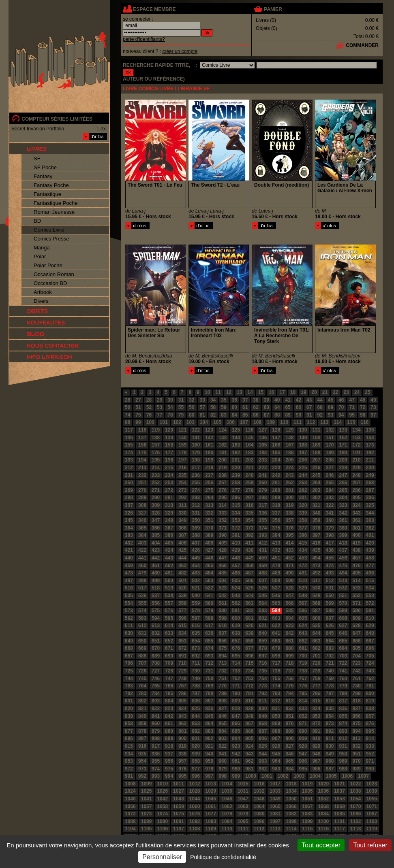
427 (209, 550)
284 (330, 490)
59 (224, 407)
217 (196, 468)
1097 (275, 821)
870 (289, 723)
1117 (339, 829)
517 (142, 588)
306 (370, 498)
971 (370, 761)
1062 (227, 806)
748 (182, 679)
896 (129, 738)
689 (156, 656)
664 (330, 641)
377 (303, 528)
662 (303, 641)
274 (196, 490)
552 (357, 596)
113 (324, 422)
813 (289, 701)
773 (263, 686)
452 (289, 558)
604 (289, 618)
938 (182, 754)
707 (142, 663)
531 (330, 588)
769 (209, 686)
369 (196, 528)
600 (236, 618)
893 (343, 731)
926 (276, 746)
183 (249, 453)
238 (223, 475)
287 (370, 490)
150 (316, 438)
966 (303, 761)
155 (129, 445)
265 (330, 483)
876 (370, 723)
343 (357, 513)
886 (249, 731)
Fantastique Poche (56, 203)
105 (217, 422)
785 (169, 694)
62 (256, 407)
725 (129, 671)
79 (181, 415)
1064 (259, 806)
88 (277, 415)
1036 (323, 791)
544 (249, 596)
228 (343, 468)
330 (182, 513)
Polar (40, 256)
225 (303, 468)
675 (223, 648)
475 (343, 566)
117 (129, 430)
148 (289, 438)
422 (142, 550)
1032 (259, 791)
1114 (291, 829)
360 (330, 520)
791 (249, 694)
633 (169, 633)
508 (276, 581)
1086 (356, 814)
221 (249, 468)
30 (170, 400)
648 (370, 633)
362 (357, 520)
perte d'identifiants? (144, 39)
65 (288, 407)
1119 (372, 829)
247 (343, 475)
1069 (339, 806)
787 (196, 694)
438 (357, 550)
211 (370, 460)
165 (263, 445)
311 (182, 505)
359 (316, 520)
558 (182, 603)
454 (316, 558)
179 (196, 453)
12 (229, 392)
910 (316, 738)
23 (346, 392)
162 (223, 445)
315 (236, 505)
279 (263, 490)
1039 (372, 791)
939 (196, 754)
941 (223, 754)
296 (236, 498)
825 (196, 708)
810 (249, 701)
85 (245, 415)
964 (276, 761)
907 (276, 738)
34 (213, 400)
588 (330, 611)
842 (169, 716)
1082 (291, 814)
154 (370, 438)
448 (236, 558)
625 (316, 625)
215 (169, 468)
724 (370, 663)
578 (196, 611)
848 (249, 716)
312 (196, 505)
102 (177, 422)
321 (316, 505)
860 (156, 723)
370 (209, 528)
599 (223, 618)
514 (357, 581)
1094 (227, 821)
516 (129, 588)
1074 (162, 814)
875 (357, 723)
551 (343, 596)
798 (343, 694)
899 (169, 738)
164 (249, 445)
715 (249, 663)
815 (316, 701)
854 (330, 716)
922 (223, 746)
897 (142, 738)
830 (263, 708)
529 (303, 588)
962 (249, 761)
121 (182, 430)
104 (204, 422)
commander (362, 45)
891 (316, 731)
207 (316, 460)
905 (249, 738)
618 (223, 625)
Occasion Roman (54, 274)
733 (236, 671)
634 (182, 633)
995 (182, 776)
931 (343, 746)
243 (289, 475)
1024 (130, 791)
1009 (147, 784)
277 (236, 490)
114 (338, 422)
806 (196, 701)
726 (142, 671)
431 (263, 550)
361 (343, 520)
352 (223, 520)
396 (303, 535)
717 (276, 663)
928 (303, 746)
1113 (275, 829)
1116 (323, 829)
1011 (179, 784)
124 (223, 430)
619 (236, 625)
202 (249, 460)
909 (303, 738)
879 (156, 731)
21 (325, 392)
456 (343, 558)
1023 (372, 784)
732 (223, 671)
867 (249, 723)
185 (276, 453)
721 (330, 663)
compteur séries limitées (57, 119)
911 (330, 738)
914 (370, 738)
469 (263, 566)
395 (289, 535)
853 (316, 716)
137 (142, 438)
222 (263, 468)
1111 (243, 829)
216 (182, 468)
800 (370, 694)
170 (330, 445)
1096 (259, 821)
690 (169, 656)
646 (343, 633)
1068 (323, 806)
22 (335, 392)
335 (249, 513)
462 (169, 566)
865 (223, 723)
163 (236, 445)
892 (330, 731)
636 (209, 633)
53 (160, 407)
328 (156, 513)
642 (289, 633)
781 (370, 686)
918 (169, 746)
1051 (307, 799)
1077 (211, 814)
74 (127, 415)
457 (357, 558)
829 (249, 708)
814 (303, 701)
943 (249, 754)
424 (169, 550)
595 (169, 618)
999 (236, 776)
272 (169, 490)
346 (142, 520)
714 (236, 663)
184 (263, 453)
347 (156, 520)
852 (303, 716)
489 (276, 573)
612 (142, 625)
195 (156, 460)
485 (223, 573)
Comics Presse (51, 239)
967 (316, 761)
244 (303, 475)
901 (196, 738)
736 (276, 671)
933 (370, 746)
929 (316, 746)
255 (196, 483)
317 (263, 505)
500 (169, 581)
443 (169, 558)
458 (370, 558)
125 (236, 430)
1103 (372, 821)
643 (303, 633)
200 (223, 460)
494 (343, 573)
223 (276, 468)
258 (236, 483)
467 (236, 566)
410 (236, 543)
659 (263, 641)
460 (142, 566)
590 (357, 611)
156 (142, 445)
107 (244, 422)
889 (289, 731)
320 (303, 505)
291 (169, 498)
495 (357, 573)
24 (357, 392)
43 (309, 400)
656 (223, 641)
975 (169, 769)
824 (182, 708)
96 (363, 415)
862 (182, 723)
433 (289, 550)
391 (236, 535)
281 (289, 490)
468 (249, 566)
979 (223, 769)
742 (357, 671)
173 (370, 445)
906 (263, 738)
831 (276, 708)
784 (156, 694)
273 (182, 490)
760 (343, 679)
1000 (251, 776)
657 (236, 641)
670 (156, 648)
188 (316, 453)
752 (236, 679)
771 (236, 686)
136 (129, 438)
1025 (147, 791)
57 (202, 407)
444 (182, 558)
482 (182, 573)
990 (370, 769)
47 (352, 400)
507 (263, 581)
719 (303, 663)
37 (245, 400)
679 (276, 648)
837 (357, 708)
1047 (243, 799)
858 (129, 723)
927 (289, 746)
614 (169, 625)
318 (276, 505)
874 (343, 723)
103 (191, 422)
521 (196, 588)
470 (276, 566)
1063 (243, 806)
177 (169, 453)
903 (223, 738)
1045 (211, 799)
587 (316, 611)
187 (303, 453)
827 (223, 708)
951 (357, 754)
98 (127, 422)
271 (156, 490)
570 (343, 603)
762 (370, 679)
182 (236, 453)
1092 (195, 821)
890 (303, 731)
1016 (259, 784)
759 (330, 679)
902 (209, 738)
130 (303, 430)
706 (129, 663)
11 (218, 392)
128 (276, 430)
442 (156, 558)
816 (330, 701)
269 (129, 490)
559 (196, 603)
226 (316, 468)
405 (169, 543)
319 (289, 505)
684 (343, 648)
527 (276, 588)
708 (156, 663)
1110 (227, 829)
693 (209, 656)
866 (236, 723)
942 (236, 754)
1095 (243, 821)
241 (263, 475)
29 (160, 400)
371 (223, 528)
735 (263, 671)
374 (263, 528)
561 (223, 603)
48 (363, 400)
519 (169, 588)
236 (196, 475)
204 (276, 460)
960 (223, 761)
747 (169, 679)
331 (196, 513)
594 (156, 618)
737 (289, 671)
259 (249, 483)
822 (156, 708)
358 (303, 520)
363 (370, 520)
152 (343, 438)
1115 (307, 829)
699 (289, 656)
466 (223, 566)
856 (357, 716)
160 (196, 445)
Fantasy (43, 176)
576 (169, 611)
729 (182, 671)
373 (249, 528)
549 (316, 596)
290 (156, 498)
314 (223, 505)
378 (316, 528)
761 (357, 679)
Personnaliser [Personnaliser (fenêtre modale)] (162, 857)
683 (330, 648)
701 (316, 656)
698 (276, 656)
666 (357, 641)
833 (303, 708)
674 (209, 648)
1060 (195, 806)
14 (250, 392)
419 (357, 543)
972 (129, 769)
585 (289, 611)
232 (142, 475)
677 (249, 648)
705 (370, 656)
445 (196, 558)
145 (249, 438)
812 (276, 701)
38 (256, 400)
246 (330, 475)
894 (357, 731)
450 (263, 558)
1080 (259, 814)
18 (293, 392)
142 (209, 438)
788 (209, 694)
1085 (339, 814)
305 (357, 498)
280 (276, 490)
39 (267, 400)
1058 (162, 806)
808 (223, 701)
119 (156, 430)
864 (209, 723)
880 (169, 731)
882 (196, 731)
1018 (291, 784)
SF (37, 158)
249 (370, 475)
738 (303, 671)
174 (129, 453)
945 (276, 754)
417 (330, 543)
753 (249, 679)
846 (223, 716)
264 (316, 483)
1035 (307, 791)
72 (363, 407)
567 (303, 603)
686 (370, 648)
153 (357, 438)
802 (142, 701)
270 (142, 490)
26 (127, 400)
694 (223, 656)
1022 (356, 784)
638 (236, 633)
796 (316, 694)
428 (223, 550)
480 (156, 573)
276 (223, 490)
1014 (227, 784)
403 (142, 543)
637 (223, 633)
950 (343, 754)
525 (249, 588)
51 (138, 407)
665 (343, 641)
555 (142, 603)
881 (182, 731)
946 (289, 754)
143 (223, 438)
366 (156, 528)
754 (263, 679)
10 (207, 392)
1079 (243, 814)
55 (181, 407)
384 (142, 535)
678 (263, 648)
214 (156, 468)
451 (276, 558)
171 (343, 445)
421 (129, 550)
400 (357, 535)
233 (156, 475)
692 (196, 656)
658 (249, 641)
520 (182, 588)
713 (223, 663)
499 (156, 581)
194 (142, 460)
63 (267, 407)
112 (311, 422)
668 (129, 648)
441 (142, 558)
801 (129, 701)
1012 (195, 784)
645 (330, 633)
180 (209, 453)
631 (142, 633)
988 (343, 769)
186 (289, 453)
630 (129, 633)
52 (149, 407)
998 (223, 776)
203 (263, 460)
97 (373, 415)
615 (182, 625)
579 (209, 611)
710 (182, 663)
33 (202, 400)
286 (357, 490)
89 (288, 415)
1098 (291, 821)
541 (209, 596)
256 (209, 483)
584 (276, 611)
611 (129, 625)
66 (299, 407)
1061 (211, 806)
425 (182, 550)
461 (156, 566)
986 (316, 769)
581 (236, 611)
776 (303, 686)
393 (263, 535)
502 (196, 581)
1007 (363, 776)
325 (370, 505)
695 (236, 656)
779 (343, 686)
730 (196, 671)
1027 (179, 791)
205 (289, 460)
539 (182, 596)
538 (169, 596)
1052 (323, 799)
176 (156, 453)
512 (330, 581)
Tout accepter (321, 845)
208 (330, 460)
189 (330, 453)
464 (196, 566)
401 (370, 535)
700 (303, 656)
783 (142, 694)
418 (343, 543)
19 (303, 392)
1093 (211, 821)
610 (370, 618)
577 (182, 611)
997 (209, 776)
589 (343, 611)
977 (196, 769)
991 (129, 776)
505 (236, 581)
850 (276, 716)
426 (196, 550)
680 (289, 648)
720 (316, 663)
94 (341, 415)
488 (263, 573)
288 (129, 498)
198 (196, 460)
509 (289, 581)
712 (209, 663)
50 (127, 407)
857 (370, 716)
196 (169, 460)
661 (289, 641)
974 (156, 769)
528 (289, 588)
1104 (130, 829)
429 (236, 550)
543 (236, 596)
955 (156, 761)
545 (263, 596)
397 (316, 535)
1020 (323, 784)
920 (196, 746)
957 (182, 761)
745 (142, 679)
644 (316, 633)
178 (182, 453)
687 (129, 656)
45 (331, 400)
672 (182, 648)
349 (182, 520)
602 (263, 618)
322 (330, 505)
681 (303, 648)
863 (196, 723)
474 (330, 566)
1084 (323, 814)
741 (343, 671)
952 (370, 754)
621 (263, 625)
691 (182, 656)
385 (156, 535)
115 (351, 422)
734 (249, 671)
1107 (179, 829)
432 (276, 550)
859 (142, 723)
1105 (147, 829)
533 (357, 588)
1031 (243, 791)
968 (330, 761)
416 (316, 543)
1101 (339, 821)
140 (182, 438)
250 (129, 483)
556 (156, 603)
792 (263, 694)
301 (303, 498)
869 (276, 723)
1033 (275, 791)
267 (357, 483)
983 (276, 769)
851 (289, 716)
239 (236, 475)
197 (182, 460)
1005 (331, 776)
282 (303, 490)
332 (209, 513)
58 (213, 407)
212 (129, 468)
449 (249, 558)
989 (357, 769)
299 (276, 498)
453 (303, 558)
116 (364, 422)
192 (370, 453)
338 (289, 513)
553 (370, 596)
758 (316, 679)
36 (234, 400)
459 (129, 566)
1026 (162, 791)
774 (276, 686)
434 (303, 550)
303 (330, 498)
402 (129, 543)
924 (249, 746)
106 (231, 422)
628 (357, 625)
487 (249, 573)
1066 (291, 806)
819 (370, 701)
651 (156, 641)
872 (316, 723)
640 (263, 633)
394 (276, 535)
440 (129, 558)
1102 (356, 821)
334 (236, 513)
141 (196, 438)
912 (343, 738)
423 (156, 550)
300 (289, 498)
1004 (315, 776)
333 (223, 513)
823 (169, 708)
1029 (211, 791)
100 (150, 422)
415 (303, 543)
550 (330, 596)
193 (129, 460)
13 (239, 392)
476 (357, 566)
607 (330, 618)
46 (341, 400)
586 (303, 611)
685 (357, 648)
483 (196, 573)
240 (249, 475)
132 (330, 430)
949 (330, 754)
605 (303, 618)
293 (196, 498)
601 (249, 618)
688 (142, 656)
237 (209, 475)
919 (182, 746)
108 (257, 422)
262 (289, 483)
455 (330, 558)
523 (223, 588)
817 (343, 701)
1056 (130, 806)
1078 (227, 814)
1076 (195, 814)
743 (370, 671)
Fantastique (47, 194)
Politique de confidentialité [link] (223, 857)
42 (299, 400)
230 (370, 468)
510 (303, 581)
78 (170, 415)
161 (209, 445)
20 (314, 392)
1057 (147, 806)
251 (142, 483)
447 (223, 558)
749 (196, 679)
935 (142, 754)
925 (263, 746)
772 (249, 686)
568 (316, 603)
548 (303, 596)
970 (357, 761)
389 (209, 535)
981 (249, 769)
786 (182, 694)
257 (223, 483)
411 (249, 543)
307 (129, 505)
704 (357, 656)
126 (249, 430)
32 (192, 400)
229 (357, 468)
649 (129, 641)
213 (142, 468)
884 (223, 731)
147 (276, 438)
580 (223, 611)
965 (289, 761)
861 (169, 723)
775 (289, 686)
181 (223, 453)
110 (284, 422)
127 (263, 430)
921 (209, 746)
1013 (211, 784)
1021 (339, 784)
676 (236, 648)
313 (209, 505)
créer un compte (180, 51)
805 (182, 701)
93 (331, 415)
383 (129, 535)
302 (316, 498)
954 (142, 761)
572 (370, 603)
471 (289, 566)
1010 (162, 784)
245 (316, 475)
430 (249, 550)
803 (156, 701)
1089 (147, 821)
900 (182, 738)
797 (330, 694)
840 (142, 716)
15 (261, 392)
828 (236, 708)
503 (209, 581)
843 (182, 716)
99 (138, 422)
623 (289, 625)
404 (156, 543)
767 (182, 686)
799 (357, 694)
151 (330, 438)
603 (276, 618)
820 (129, 708)
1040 (130, 799)
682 (316, 648)
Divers (41, 301)
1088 (130, 821)
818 (357, 701)
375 (276, 528)
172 (357, 445)
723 (357, 663)
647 (357, 633)
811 (263, 701)
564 (263, 603)
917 (156, 746)
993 (156, 776)
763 (129, 686)
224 (289, 468)
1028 (195, 791)
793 (276, 694)
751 (223, 679)
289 (142, 498)
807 (209, 701)
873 (330, 723)
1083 (307, 814)
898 (156, 738)
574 (142, 611)
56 (192, 407)
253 (169, 483)
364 (129, 528)
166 (276, 445)
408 (209, 543)
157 (156, 445)
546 (276, 596)
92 (320, 415)
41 (288, 400)
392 (249, 535)
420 (370, 543)
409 (223, 543)
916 (142, 746)
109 (271, 422)
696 (249, 656)
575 (156, 611)
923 (236, 746)
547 (289, 596)
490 (289, 573)
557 (169, 603)
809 (236, 701)
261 (276, 483)
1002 (283, 776)
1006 (348, 776)
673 (196, 648)
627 (343, 625)
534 (370, 588)
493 (330, 573)
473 (316, 566)
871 (303, 723)
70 (341, 407)
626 (330, 625)
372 (236, 528)
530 (316, 588)
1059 (179, 806)
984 (289, 769)
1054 (356, 799)
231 (129, 475)
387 (182, 535)
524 (236, 588)
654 (196, 641)
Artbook (43, 292)
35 (224, 400)
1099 (307, 821)
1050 (291, 799)
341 (330, 513)
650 (142, 641)
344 (370, 513)
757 (303, 679)
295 (223, 498)
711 (196, 663)
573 (129, 611)
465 (209, 566)
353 (236, 520)
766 (169, 686)
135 (370, 430)
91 (309, 415)
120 (169, 430)
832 (289, 708)
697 (263, 656)
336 (263, 513)
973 (142, 769)
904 (236, 738)
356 (276, 520)
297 (249, 498)
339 (303, 513)
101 (164, 422)
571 (357, 603)
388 (196, 535)
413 (276, 543)
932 (357, 746)
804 (169, 701)
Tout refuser (370, 845)
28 (149, 400)
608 (343, 618)
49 (373, 400)
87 (267, 415)
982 (263, 769)
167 (289, 445)
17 (282, 392)
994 (169, 776)
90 (299, 415)
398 (330, 535)
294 (209, 498)
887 (263, 731)
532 (343, 588)
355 (263, 520)
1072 (130, 814)
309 (156, 505)
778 (330, 686)
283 (316, 490)
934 (129, 754)
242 (276, 475)
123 (209, 430)
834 (316, 708)
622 (276, 625)
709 (169, 663)
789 (223, 694)
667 (370, 641)
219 (223, 468)
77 (160, 415)
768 (196, 686)
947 (303, 754)
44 (320, 400)
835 (330, 708)
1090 (162, 821)
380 (343, 528)
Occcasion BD (50, 283)
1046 (227, 799)
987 (330, 769)
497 (129, 581)
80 (192, 415)
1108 (195, 829)
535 (129, 596)
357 (289, 520)
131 (316, 430)
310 (169, 505)
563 (249, 603)
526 (263, 588)
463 (182, 566)
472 (303, 566)
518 (156, 588)
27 (138, 400)
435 (316, 550)
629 (370, 625)
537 (156, 596)
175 (142, 453)
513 (343, 581)
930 (330, 746)
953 (129, 761)
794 (289, 694)
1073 (147, 814)
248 (357, 475)
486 (236, 573)
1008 (130, 784)
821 (142, 708)
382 (370, 528)
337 (276, 513)
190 (343, 453)
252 (156, 483)
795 (303, 694)
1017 (275, 784)
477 (370, 566)
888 (276, 731)
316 (249, 505)
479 (142, 573)
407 (196, 543)
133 (343, 430)
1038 (356, 791)
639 (249, 633)
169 (316, 445)
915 (129, 746)
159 (182, 445)
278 (249, 490)
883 (209, 731)
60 (234, 407)
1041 (147, 799)
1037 (339, 791)
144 (236, 438)
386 (169, 535)
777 (316, 686)
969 (343, 761)
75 (138, 415)
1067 (307, 806)
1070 (356, 806)
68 (320, 407)
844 (196, 716)
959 (209, 761)
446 (209, 558)
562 (236, 603)
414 (289, 543)
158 (169, 445)
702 (330, 656)
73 (373, 407)
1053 (339, 799)
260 (263, 483)
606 (316, 618)
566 (289, 603)
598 (209, 618)
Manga (42, 248)
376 (289, 528)
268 (370, 483)
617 (209, 625)
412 (263, 543)
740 (330, 671)
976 (182, 769)
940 (209, 754)
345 (129, 520)
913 (357, 738)
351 (209, 520)
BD (37, 221)
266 (343, 483)
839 (129, 716)
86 (256, 415)
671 (169, 648)
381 (357, 528)
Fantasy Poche (51, 185)
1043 (179, 799)
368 (182, 528)
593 (142, 618)
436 (330, 550)
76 (149, 415)
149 (303, 438)
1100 (323, 821)
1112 (259, 829)
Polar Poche (48, 265)
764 (142, 686)
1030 (227, 791)
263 (303, 483)
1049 (275, 799)
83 (224, 415)
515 (370, 581)
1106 (162, 829)
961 (236, 761)
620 (249, 625)
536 (142, 596)
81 (202, 415)
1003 (299, 776)
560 (209, 603)
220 (236, 468)
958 (196, 761)
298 (263, 498)
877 (129, 731)
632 (156, 633)
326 (129, 513)
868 (263, 723)
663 (316, 641)
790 (236, 694)
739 (316, 671)
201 (236, 460)
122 (196, 430)
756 (289, 679)
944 (263, 754)
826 (209, 708)
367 (169, 528)
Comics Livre (49, 230)
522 (209, 588)
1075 (179, 814)
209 (343, 460)
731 (209, 671)
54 (170, 407)
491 (303, 573)
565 (276, 603)
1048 (259, 799)
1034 (291, 791)
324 (357, 505)
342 (343, 513)
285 (343, 490)
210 (357, 460)
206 (303, 460)
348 (169, 520)
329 (169, 513)
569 (330, 603)
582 (249, 611)
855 (343, 716)
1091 (179, 821)
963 (263, 761)
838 (370, 708)
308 (142, 505)
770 (223, 686)
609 (357, 618)
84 (234, 415)
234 (169, 475)
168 (303, 445)
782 (129, 694)
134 (357, 430)
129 (289, 430)
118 (142, 430)
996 (196, 776)
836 (343, 708)
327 (142, 513)
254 (182, 483)
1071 (372, 806)
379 (330, 528)
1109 (211, 829)
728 (169, 671)
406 (182, 543)
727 (156, 671)
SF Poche (45, 167)
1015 (243, 784)
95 (352, 415)
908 (289, 738)
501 (182, 581)
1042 (162, 799)
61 (245, 407)
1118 (356, 829)
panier (273, 9)
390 (223, 535)
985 (303, 769)
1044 (195, 799)
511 (316, 581)
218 (209, 468)
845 (209, 716)
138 (156, 438)
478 (129, 573)
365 (142, 528)
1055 (372, 799)
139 (169, 438)
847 (236, 716)
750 (209, 679)
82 (213, 415)
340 (316, 513)
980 (236, 769)
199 (209, 460)
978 (209, 769)
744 (129, 679)
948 (316, 754)
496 (370, 573)
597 (196, 618)
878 (142, 731)
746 (156, 679)
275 (209, 490)
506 (249, 581)
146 (263, 438)
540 (196, 596)
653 (182, 641)
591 (370, 611)
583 (263, 611)
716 (263, 663)
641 (276, 633)
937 (169, 754)
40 (277, 400)
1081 (275, 814)
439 (370, 550)
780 (357, 686)
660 (276, 641)
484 (209, 573)
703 (343, 656)
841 (156, 716)
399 (343, 535)
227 (330, 468)
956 (169, 761)
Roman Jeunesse (54, 212)
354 (249, 520)
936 (156, 754)
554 (129, 603)
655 (209, 641)
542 (223, 596)
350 (196, 520)
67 (309, 407)
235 (182, 475)
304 (343, 498)
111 (298, 422)
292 (182, 498)
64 (277, 407)
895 (370, 731)
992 (142, 776)
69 (331, 407)
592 (129, 618)
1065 (275, 806)
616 (196, 625)
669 (142, 648)
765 (156, 686)
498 (142, 581)
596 (182, 618)
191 (357, 453)
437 (343, 550)
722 (343, 663)
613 (156, 625)
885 (236, 731)
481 (169, 573)
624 (303, 625)
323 (343, 505)
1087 (372, 814)
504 (223, 581)
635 (196, 633)
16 (271, 392)
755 (276, 679)
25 (367, 392)
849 (263, 716)
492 (316, 573)
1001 (267, 776)
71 (352, 407)
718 (289, 663)
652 (169, 641)
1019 (307, 784)
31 (181, 400)
